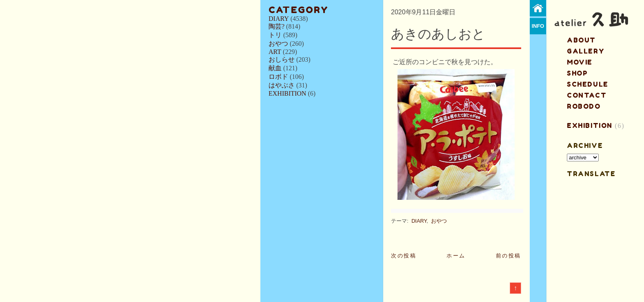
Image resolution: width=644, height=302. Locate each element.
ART (275, 52)
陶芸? (276, 26)
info (538, 26)
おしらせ (282, 59)
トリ (275, 35)
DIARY (279, 19)
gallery (586, 51)
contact (587, 95)
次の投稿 (404, 256)
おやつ (278, 44)
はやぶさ (282, 85)
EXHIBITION (287, 93)
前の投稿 (509, 256)
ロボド (278, 77)
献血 (275, 68)
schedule (588, 84)
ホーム (456, 256)
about (581, 40)
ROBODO (584, 106)
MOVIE (580, 62)
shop (577, 73)
